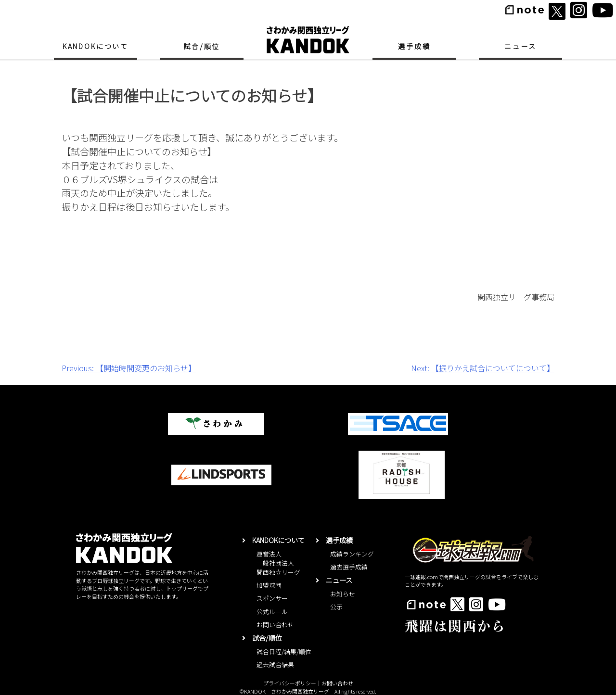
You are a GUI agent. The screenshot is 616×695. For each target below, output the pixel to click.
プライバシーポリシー (290, 683)
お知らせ (343, 594)
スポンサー (272, 598)
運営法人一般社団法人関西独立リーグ (278, 563)
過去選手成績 (349, 567)
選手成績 (414, 46)
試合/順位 (202, 46)
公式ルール (272, 612)
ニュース (520, 46)
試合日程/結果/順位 (284, 651)
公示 (336, 607)
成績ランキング (352, 554)
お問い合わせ (275, 625)
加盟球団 (269, 585)
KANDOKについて (96, 46)
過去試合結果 (275, 664)
